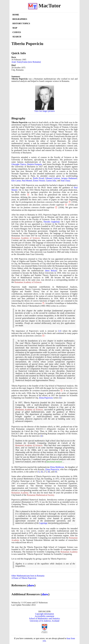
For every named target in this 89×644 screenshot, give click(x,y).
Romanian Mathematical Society (41, 495)
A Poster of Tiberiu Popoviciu (24, 578)
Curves (17, 32)
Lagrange (43, 523)
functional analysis (54, 462)
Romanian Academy (20, 493)
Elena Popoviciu (46, 398)
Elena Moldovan (57, 467)
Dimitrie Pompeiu (34, 164)
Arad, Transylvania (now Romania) (26, 62)
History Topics (21, 23)
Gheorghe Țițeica (19, 164)
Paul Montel (27, 181)
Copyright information (44, 614)
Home (16, 15)
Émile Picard (38, 178)
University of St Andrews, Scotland (44, 621)
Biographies (20, 19)
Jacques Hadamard (69, 178)
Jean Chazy (66, 181)
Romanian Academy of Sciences (26, 238)
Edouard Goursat (53, 178)
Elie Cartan (16, 181)
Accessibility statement (45, 616)
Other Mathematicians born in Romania (28, 576)
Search (17, 37)
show (31, 585)
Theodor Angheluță (51, 222)
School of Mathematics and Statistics (44, 618)
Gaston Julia (51, 181)
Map (15, 28)
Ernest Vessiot (39, 181)
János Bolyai (51, 271)
